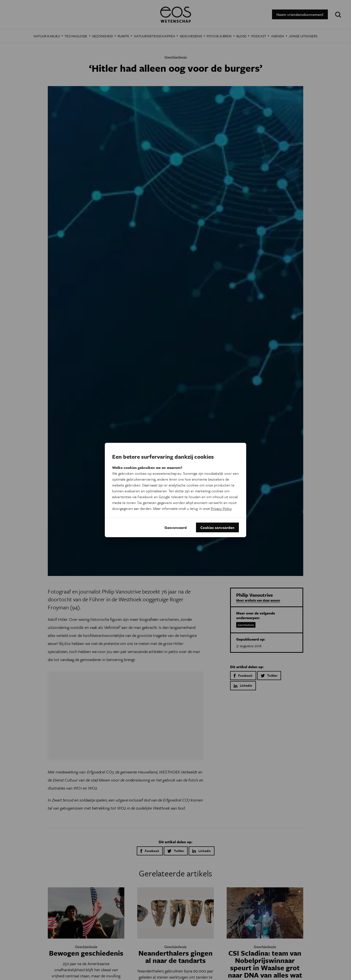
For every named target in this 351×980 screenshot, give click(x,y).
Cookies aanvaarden (217, 527)
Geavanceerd (176, 527)
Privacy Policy (221, 508)
